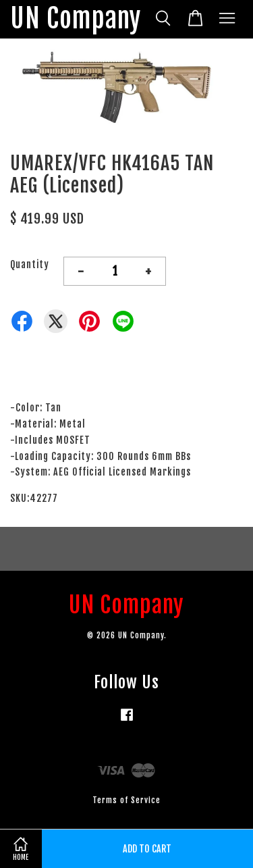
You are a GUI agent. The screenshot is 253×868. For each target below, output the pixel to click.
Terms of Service (126, 800)
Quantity (30, 264)
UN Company (76, 19)
